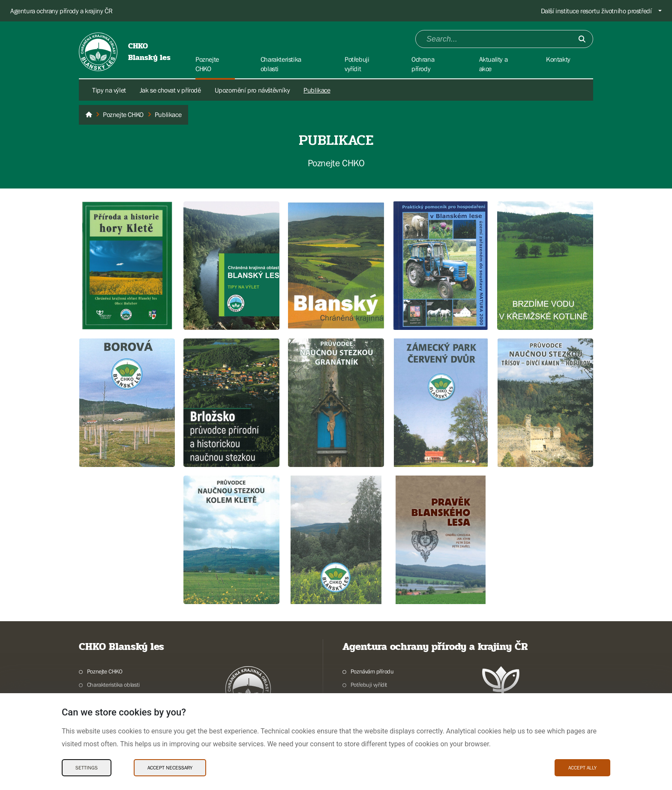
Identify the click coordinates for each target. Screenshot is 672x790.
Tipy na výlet (109, 90)
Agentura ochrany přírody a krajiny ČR (61, 11)
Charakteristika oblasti (113, 685)
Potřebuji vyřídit (369, 685)
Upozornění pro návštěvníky (252, 90)
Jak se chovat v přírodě (170, 90)
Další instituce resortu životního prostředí (596, 11)
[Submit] (582, 39)
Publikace (317, 90)
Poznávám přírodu (372, 671)
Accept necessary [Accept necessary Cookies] (170, 768)
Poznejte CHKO (105, 671)
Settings (87, 768)
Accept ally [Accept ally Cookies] (582, 768)
